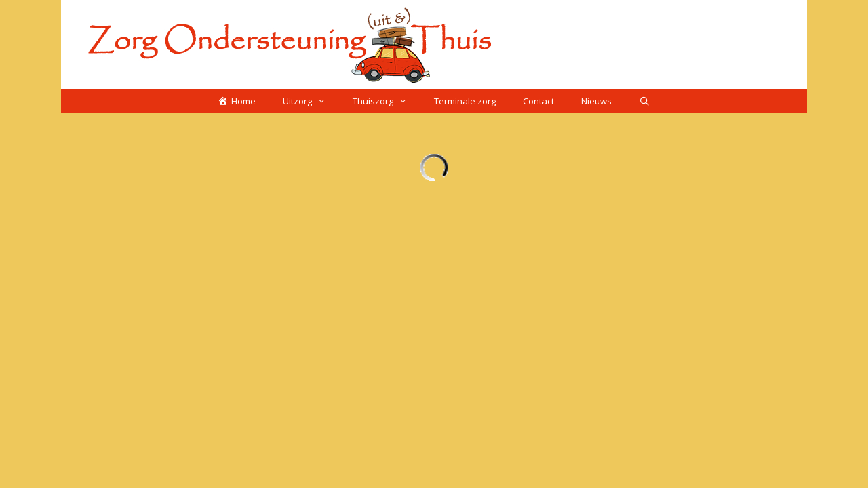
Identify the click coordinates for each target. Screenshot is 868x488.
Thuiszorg (387, 101)
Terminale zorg (465, 101)
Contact (538, 101)
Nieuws (596, 101)
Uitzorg (311, 101)
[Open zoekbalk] (645, 101)
